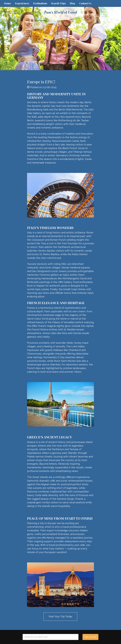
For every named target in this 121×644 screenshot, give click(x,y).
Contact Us (85, 3)
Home (8, 3)
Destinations (40, 3)
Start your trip (90, 637)
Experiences (22, 3)
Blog (72, 3)
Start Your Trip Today (60, 616)
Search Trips (58, 3)
